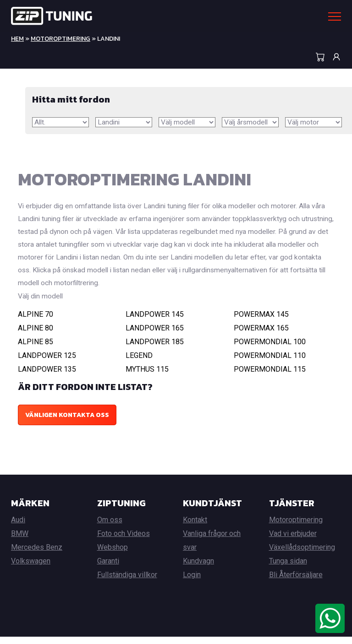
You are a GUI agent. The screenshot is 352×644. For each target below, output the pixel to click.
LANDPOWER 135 (47, 376)
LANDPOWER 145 (155, 322)
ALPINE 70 (36, 322)
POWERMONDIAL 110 (270, 363)
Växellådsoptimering (302, 555)
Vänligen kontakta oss (67, 422)
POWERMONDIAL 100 (270, 349)
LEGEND (139, 363)
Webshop (113, 555)
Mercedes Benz (37, 555)
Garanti (108, 568)
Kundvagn (198, 568)
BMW (20, 541)
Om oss (110, 527)
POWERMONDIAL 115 (270, 376)
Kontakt (195, 527)
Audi (18, 527)
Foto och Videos (124, 541)
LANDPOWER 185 (155, 349)
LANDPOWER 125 (47, 363)
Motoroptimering (60, 39)
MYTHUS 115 (147, 376)
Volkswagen (31, 568)
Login (192, 582)
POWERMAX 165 (261, 335)
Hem (17, 39)
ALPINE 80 (36, 335)
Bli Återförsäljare (296, 582)
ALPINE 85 (36, 349)
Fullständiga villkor (127, 582)
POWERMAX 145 (261, 322)
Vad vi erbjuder (293, 541)
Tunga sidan (288, 568)
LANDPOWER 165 (155, 335)
